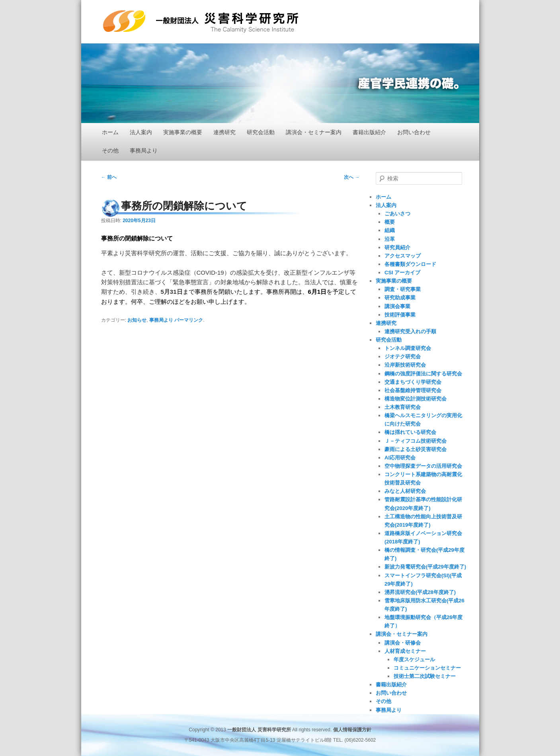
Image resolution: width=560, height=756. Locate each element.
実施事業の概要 (183, 132)
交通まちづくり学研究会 (413, 382)
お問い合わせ (414, 132)
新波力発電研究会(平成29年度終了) (425, 567)
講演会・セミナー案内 (314, 132)
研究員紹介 (397, 247)
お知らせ (137, 320)
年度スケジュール (414, 659)
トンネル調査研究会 (408, 348)
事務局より (144, 150)
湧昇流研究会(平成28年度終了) (420, 592)
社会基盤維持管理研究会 (413, 390)
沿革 (390, 239)
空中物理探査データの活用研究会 (423, 466)
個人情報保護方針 (352, 730)
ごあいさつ (397, 214)
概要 (390, 222)
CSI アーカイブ (402, 273)
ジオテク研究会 (403, 357)
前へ (109, 177)
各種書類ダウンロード (410, 264)
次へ (352, 177)
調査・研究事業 (403, 289)
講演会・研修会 (403, 643)
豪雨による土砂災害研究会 (416, 449)
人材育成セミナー (405, 651)
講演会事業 (397, 306)
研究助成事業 (400, 298)
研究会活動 (261, 132)
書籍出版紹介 (369, 132)
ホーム (110, 132)
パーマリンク (189, 320)
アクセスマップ (403, 256)
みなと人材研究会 (405, 491)
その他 (110, 150)
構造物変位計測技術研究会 (416, 399)
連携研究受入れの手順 (410, 331)
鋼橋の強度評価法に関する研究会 (423, 374)
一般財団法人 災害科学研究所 (201, 21)
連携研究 (224, 132)
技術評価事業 (400, 315)
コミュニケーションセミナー (427, 668)
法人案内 (141, 132)
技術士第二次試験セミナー (425, 676)
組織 (390, 230)
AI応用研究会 (400, 458)
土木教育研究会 (403, 407)
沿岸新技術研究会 (405, 365)
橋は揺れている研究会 (410, 432)
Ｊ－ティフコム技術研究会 (416, 441)
